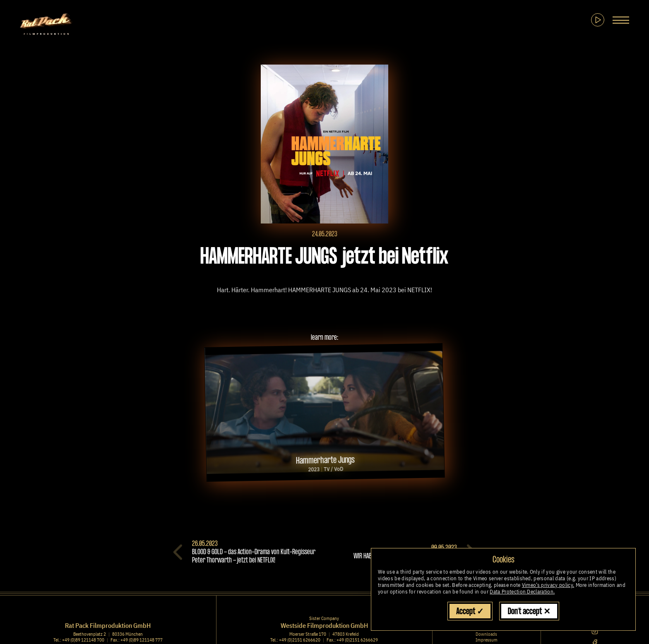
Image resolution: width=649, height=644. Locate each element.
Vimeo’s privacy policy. (548, 585)
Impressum (487, 640)
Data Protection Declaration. (522, 592)
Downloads (486, 634)
